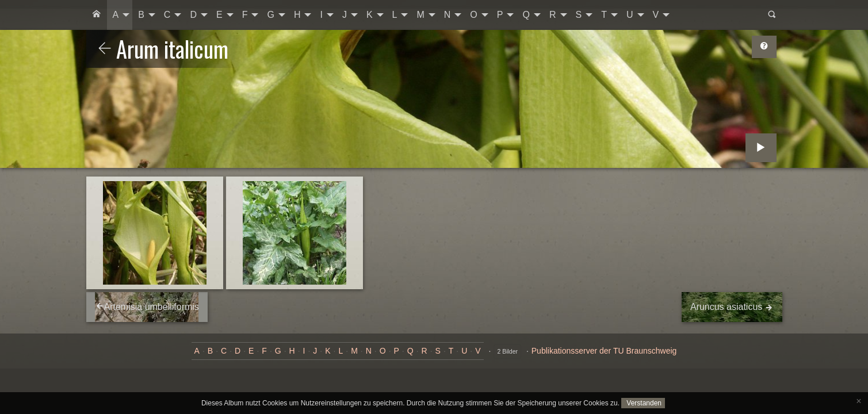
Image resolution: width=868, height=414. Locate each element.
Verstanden (643, 403)
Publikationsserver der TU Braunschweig (604, 351)
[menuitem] (97, 15)
